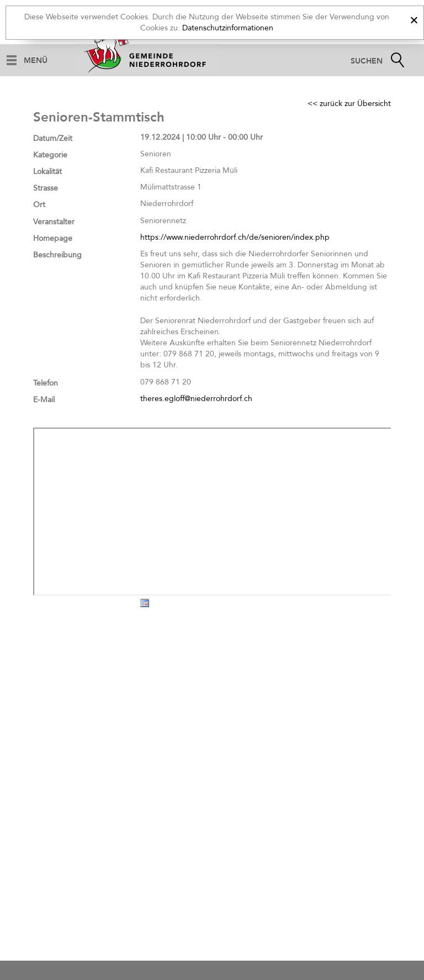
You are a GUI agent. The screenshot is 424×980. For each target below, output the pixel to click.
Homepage (53, 238)
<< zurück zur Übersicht (349, 104)
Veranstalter (54, 222)
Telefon (46, 383)
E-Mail (44, 400)
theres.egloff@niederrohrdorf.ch (196, 399)
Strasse (46, 188)
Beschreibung (57, 255)
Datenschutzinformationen (228, 28)
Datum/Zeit (53, 138)
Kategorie (50, 155)
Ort (39, 205)
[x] (414, 19)
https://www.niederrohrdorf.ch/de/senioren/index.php (235, 237)
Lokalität (47, 172)
